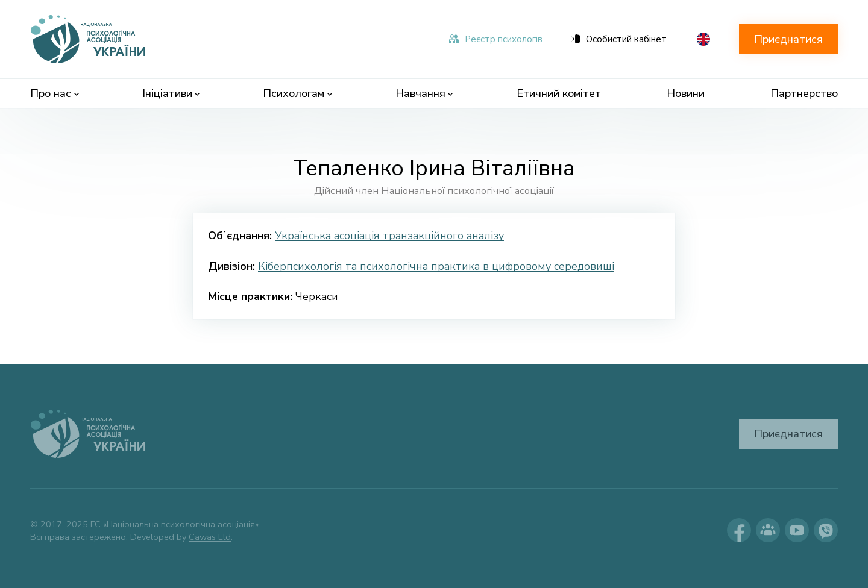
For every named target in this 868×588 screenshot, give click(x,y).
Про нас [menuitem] (55, 93)
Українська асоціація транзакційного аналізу (389, 236)
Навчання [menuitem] (424, 93)
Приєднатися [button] (788, 39)
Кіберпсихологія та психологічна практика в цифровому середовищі (436, 266)
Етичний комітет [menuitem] (559, 93)
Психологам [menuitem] (297, 93)
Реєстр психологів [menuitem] (496, 39)
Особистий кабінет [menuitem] (618, 39)
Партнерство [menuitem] (804, 93)
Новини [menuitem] (686, 93)
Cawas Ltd (210, 537)
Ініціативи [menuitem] (171, 93)
